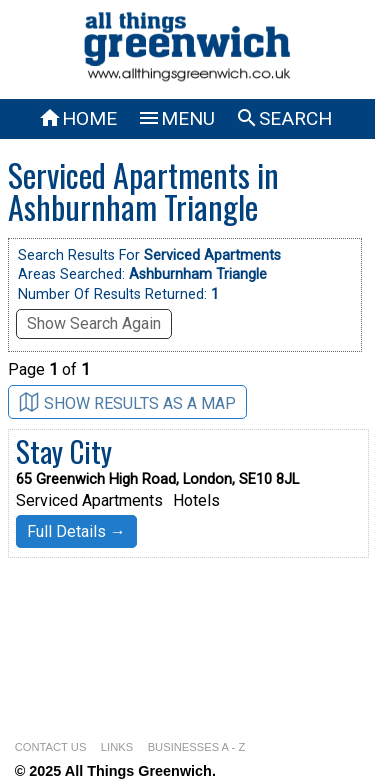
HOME (77, 118)
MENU (176, 118)
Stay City (64, 451)
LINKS (117, 747)
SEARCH (283, 118)
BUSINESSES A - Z (197, 747)
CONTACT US (51, 747)
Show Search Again (94, 323)
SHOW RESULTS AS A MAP (127, 402)
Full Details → (76, 531)
